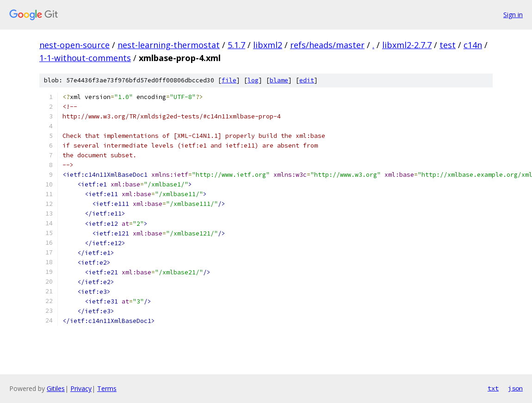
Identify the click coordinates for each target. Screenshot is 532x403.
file (229, 80)
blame (279, 80)
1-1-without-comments (85, 58)
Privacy (81, 388)
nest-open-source (74, 45)
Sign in (513, 15)
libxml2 (268, 45)
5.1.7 (236, 45)
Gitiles (56, 388)
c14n (473, 45)
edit (307, 80)
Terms (107, 388)
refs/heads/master (327, 45)
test (448, 45)
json (515, 388)
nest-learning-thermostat (169, 45)
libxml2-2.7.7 (407, 45)
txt (493, 388)
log (253, 80)
